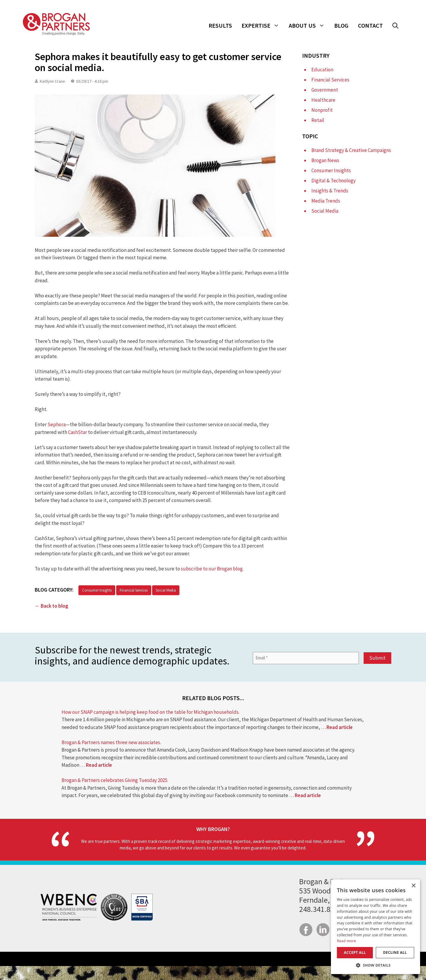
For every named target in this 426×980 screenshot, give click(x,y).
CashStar (78, 432)
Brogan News (325, 160)
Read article (340, 727)
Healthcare (323, 100)
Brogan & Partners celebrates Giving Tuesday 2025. (115, 780)
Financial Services (134, 590)
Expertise (263, 26)
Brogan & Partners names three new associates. (111, 742)
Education (322, 70)
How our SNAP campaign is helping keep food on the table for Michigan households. (150, 712)
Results (220, 25)
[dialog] (375, 927)
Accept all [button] (355, 952)
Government (325, 90)
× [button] (413, 886)
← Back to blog (52, 606)
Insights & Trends (330, 191)
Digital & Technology (333, 181)
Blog (341, 25)
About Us (309, 26)
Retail (318, 120)
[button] (395, 26)
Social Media (166, 590)
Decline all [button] (395, 952)
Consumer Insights (97, 590)
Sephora (57, 424)
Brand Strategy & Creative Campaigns (351, 150)
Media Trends (326, 201)
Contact (370, 25)
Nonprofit (322, 110)
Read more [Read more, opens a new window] (346, 941)
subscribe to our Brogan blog (212, 569)
